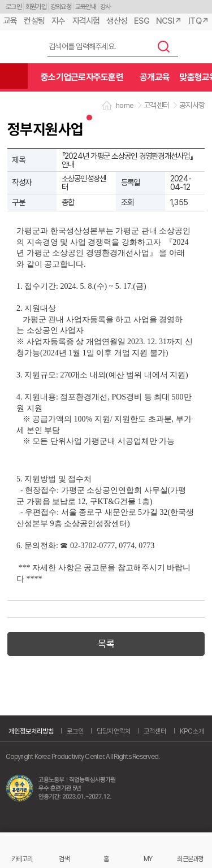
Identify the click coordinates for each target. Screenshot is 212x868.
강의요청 (61, 7)
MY (148, 859)
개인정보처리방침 (31, 731)
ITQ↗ (198, 21)
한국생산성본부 (20, 47)
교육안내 (86, 7)
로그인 (14, 7)
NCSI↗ (169, 21)
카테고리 (22, 859)
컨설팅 (34, 21)
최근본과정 (190, 859)
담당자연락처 (114, 731)
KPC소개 (192, 731)
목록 (106, 644)
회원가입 (36, 7)
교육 (10, 21)
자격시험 (86, 21)
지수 (59, 21)
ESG (142, 21)
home (125, 105)
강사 (105, 7)
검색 (164, 46)
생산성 (117, 21)
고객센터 (155, 731)
